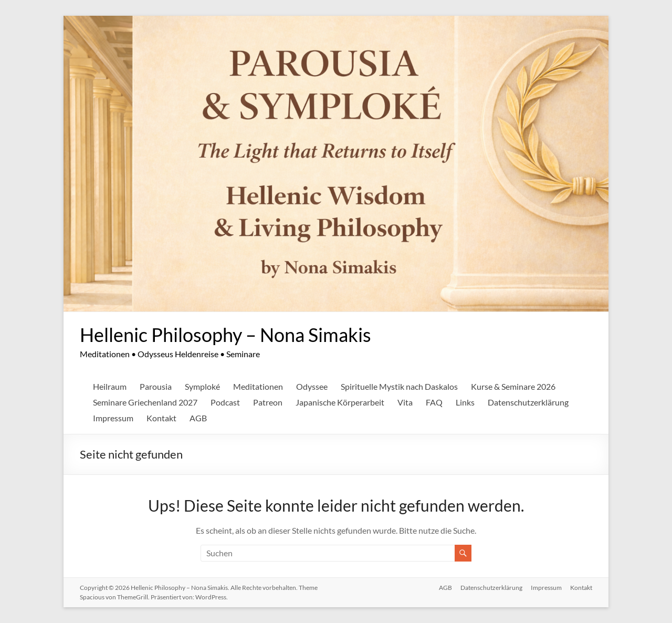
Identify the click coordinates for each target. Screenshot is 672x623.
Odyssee (312, 386)
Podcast (225, 402)
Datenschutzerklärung (528, 402)
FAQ (434, 402)
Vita (405, 402)
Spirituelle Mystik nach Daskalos (399, 386)
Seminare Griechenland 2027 (145, 402)
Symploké (202, 386)
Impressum (113, 418)
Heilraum (110, 386)
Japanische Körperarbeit (340, 402)
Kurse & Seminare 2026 (513, 386)
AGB (198, 418)
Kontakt (161, 418)
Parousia (156, 386)
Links (465, 402)
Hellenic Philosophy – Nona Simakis (225, 335)
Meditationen (258, 386)
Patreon (268, 402)
